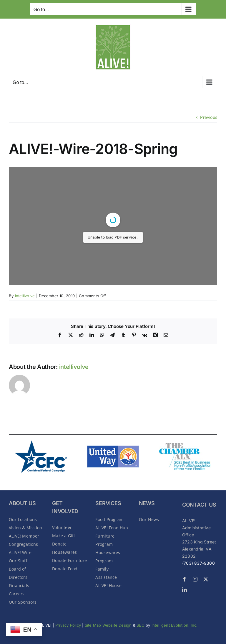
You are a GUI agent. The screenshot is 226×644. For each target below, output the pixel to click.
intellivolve (25, 296)
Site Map (93, 625)
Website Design (118, 625)
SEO (141, 625)
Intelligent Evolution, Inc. (175, 625)
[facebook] (185, 579)
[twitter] (206, 579)
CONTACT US (199, 505)
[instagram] (195, 579)
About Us (22, 503)
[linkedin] (185, 590)
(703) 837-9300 (198, 563)
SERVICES (108, 503)
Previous (209, 117)
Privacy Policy (68, 625)
